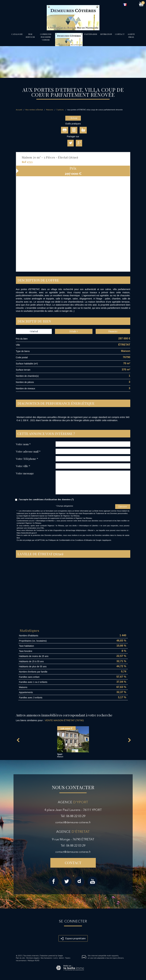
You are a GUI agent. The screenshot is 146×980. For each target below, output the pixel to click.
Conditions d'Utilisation (84, 540)
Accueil (19, 110)
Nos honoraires (46, 958)
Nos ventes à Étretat (34, 110)
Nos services (30, 36)
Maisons (50, 110)
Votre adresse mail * (28, 451)
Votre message (25, 473)
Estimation (106, 34)
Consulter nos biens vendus (46, 37)
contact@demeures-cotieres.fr (73, 822)
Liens (56, 958)
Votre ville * (23, 466)
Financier (113, 331)
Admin (61, 958)
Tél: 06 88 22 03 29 (73, 816)
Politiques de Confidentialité (59, 540)
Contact (120, 34)
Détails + (74, 331)
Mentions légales (33, 958)
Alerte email (131, 36)
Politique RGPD (34, 961)
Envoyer (123, 506)
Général (34, 331)
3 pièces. (60, 110)
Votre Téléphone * (27, 459)
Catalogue (17, 34)
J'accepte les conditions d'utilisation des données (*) (46, 499)
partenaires (91, 34)
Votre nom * (23, 444)
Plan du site (20, 958)
